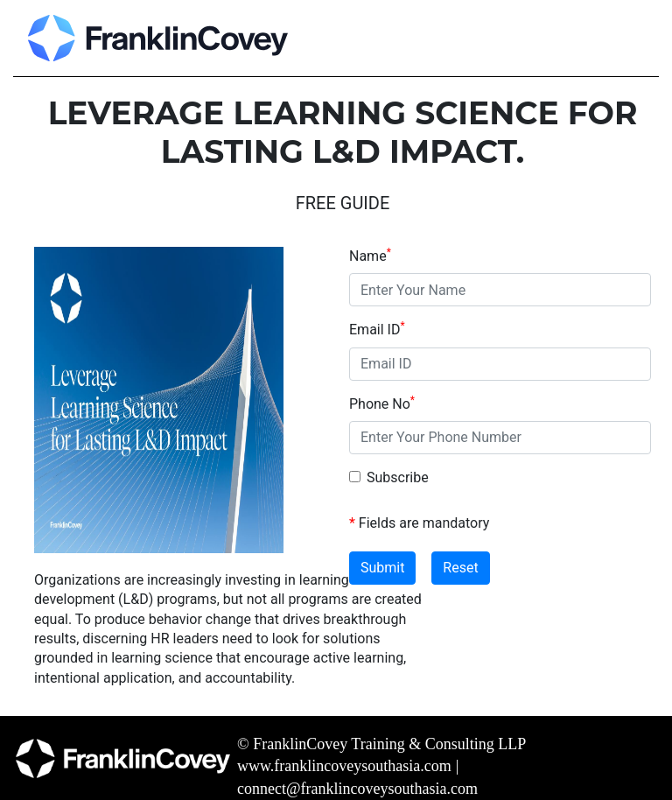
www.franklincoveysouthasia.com (344, 766)
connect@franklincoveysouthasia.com (357, 789)
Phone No (382, 404)
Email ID (377, 329)
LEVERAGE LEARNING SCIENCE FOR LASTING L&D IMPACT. (343, 132)
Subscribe (398, 477)
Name (370, 256)
